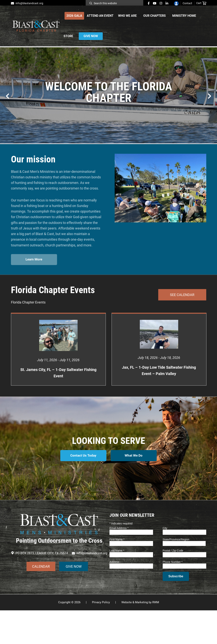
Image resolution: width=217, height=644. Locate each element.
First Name (117, 573)
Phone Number (173, 596)
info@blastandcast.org (29, 3)
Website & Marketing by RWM (140, 636)
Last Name (117, 584)
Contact (187, 3)
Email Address (119, 562)
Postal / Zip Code (173, 584)
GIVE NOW (74, 600)
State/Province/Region (176, 573)
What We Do (134, 490)
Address (114, 596)
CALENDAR (41, 600)
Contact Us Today (83, 490)
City (165, 562)
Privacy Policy (101, 636)
